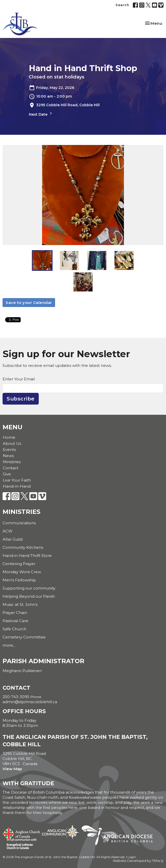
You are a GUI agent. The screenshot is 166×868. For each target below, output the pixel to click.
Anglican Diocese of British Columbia (120, 836)
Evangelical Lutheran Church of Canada (20, 844)
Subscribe (21, 399)
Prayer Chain (15, 613)
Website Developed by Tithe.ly (138, 861)
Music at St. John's (20, 604)
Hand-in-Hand (17, 486)
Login (132, 857)
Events (9, 450)
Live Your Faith (17, 480)
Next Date (41, 114)
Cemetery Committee (24, 637)
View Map (12, 769)
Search (122, 5)
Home (9, 437)
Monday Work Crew (22, 572)
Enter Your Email (19, 379)
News (8, 456)
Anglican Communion (61, 832)
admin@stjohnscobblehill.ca (30, 702)
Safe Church (14, 629)
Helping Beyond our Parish (29, 596)
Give (7, 474)
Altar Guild (12, 539)
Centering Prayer (19, 564)
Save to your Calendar (29, 303)
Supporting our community (29, 588)
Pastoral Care (15, 621)
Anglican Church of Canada (22, 833)
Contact (11, 468)
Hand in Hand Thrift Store (27, 556)
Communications (19, 523)
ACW (8, 531)
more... (9, 645)
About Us (12, 443)
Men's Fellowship (19, 580)
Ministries (12, 462)
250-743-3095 (16, 697)
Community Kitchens (23, 547)
